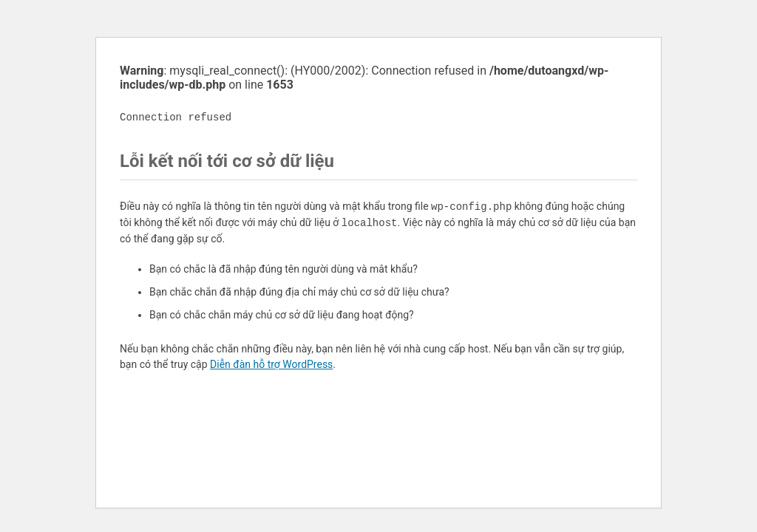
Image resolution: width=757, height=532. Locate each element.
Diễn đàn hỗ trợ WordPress (271, 364)
